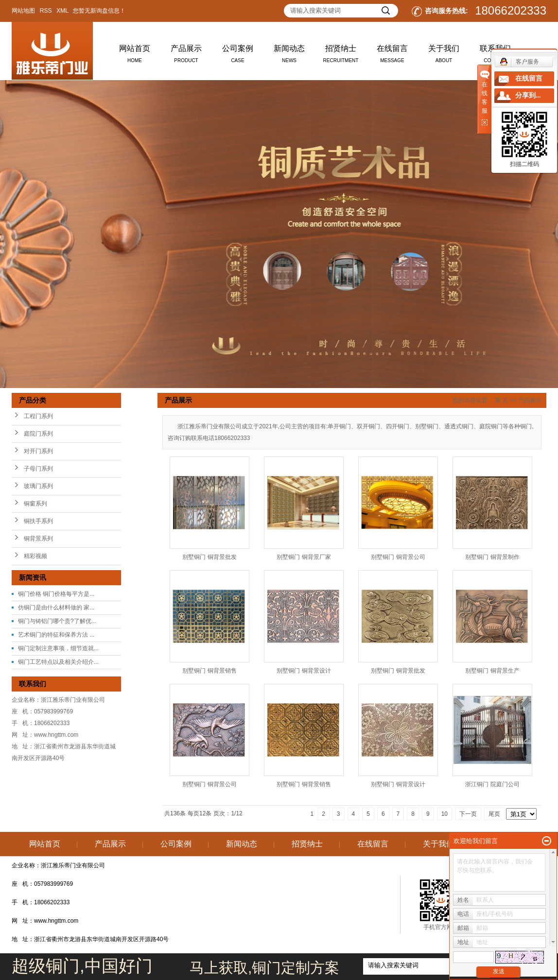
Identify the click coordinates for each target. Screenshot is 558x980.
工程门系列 (38, 416)
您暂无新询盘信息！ (99, 11)
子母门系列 (38, 469)
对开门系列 (38, 451)
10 (445, 814)
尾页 (494, 814)
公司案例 (238, 56)
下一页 (468, 814)
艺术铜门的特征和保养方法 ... (56, 635)
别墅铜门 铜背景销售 (209, 671)
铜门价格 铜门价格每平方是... (56, 594)
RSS (46, 11)
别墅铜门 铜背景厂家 (304, 557)
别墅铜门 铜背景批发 (209, 557)
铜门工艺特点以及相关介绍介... (58, 662)
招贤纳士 (341, 56)
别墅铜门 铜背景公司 (398, 557)
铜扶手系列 (38, 521)
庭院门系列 (38, 434)
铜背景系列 (38, 539)
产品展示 (186, 56)
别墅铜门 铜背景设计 (304, 671)
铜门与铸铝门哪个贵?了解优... (57, 621)
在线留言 (392, 56)
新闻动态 (289, 56)
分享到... (528, 95)
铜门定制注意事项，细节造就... (58, 648)
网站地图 (23, 11)
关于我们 (444, 56)
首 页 (501, 400)
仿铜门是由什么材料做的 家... (56, 608)
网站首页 (135, 56)
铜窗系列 (35, 504)
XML (62, 11)
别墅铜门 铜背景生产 (492, 671)
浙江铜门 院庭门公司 (492, 784)
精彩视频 (35, 556)
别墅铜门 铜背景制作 (492, 557)
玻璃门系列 (38, 486)
